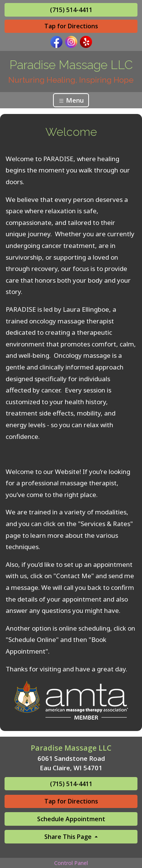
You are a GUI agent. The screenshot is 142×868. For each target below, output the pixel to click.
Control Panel (71, 863)
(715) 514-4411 (71, 10)
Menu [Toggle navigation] (71, 100)
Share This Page (69, 837)
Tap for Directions (71, 26)
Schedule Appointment (71, 819)
